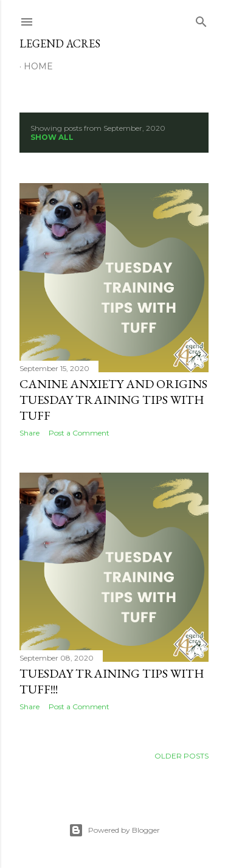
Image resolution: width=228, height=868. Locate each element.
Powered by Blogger (114, 830)
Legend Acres (60, 43)
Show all (52, 137)
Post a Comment (79, 433)
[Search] (201, 19)
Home (38, 66)
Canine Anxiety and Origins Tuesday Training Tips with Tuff (113, 400)
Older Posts (181, 756)
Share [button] (29, 433)
